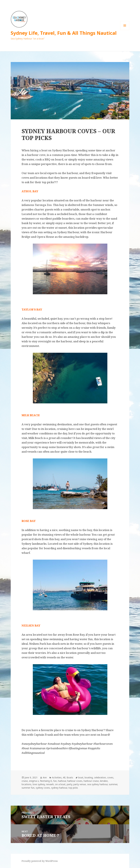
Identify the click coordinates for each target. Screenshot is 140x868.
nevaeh (50, 784)
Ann (45, 777)
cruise (25, 781)
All (64, 777)
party (69, 784)
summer (113, 784)
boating (89, 777)
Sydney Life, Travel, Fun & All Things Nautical (64, 33)
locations (26, 784)
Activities (57, 777)
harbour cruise (91, 781)
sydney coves (43, 788)
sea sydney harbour (97, 784)
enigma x (34, 781)
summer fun (28, 788)
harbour (62, 781)
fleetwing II (46, 781)
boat (81, 777)
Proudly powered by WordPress (40, 861)
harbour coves (75, 781)
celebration (100, 777)
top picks (73, 788)
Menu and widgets (125, 30)
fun (55, 781)
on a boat (60, 784)
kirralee (104, 781)
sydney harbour (59, 788)
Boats (70, 777)
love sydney (39, 784)
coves (110, 777)
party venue (80, 784)
